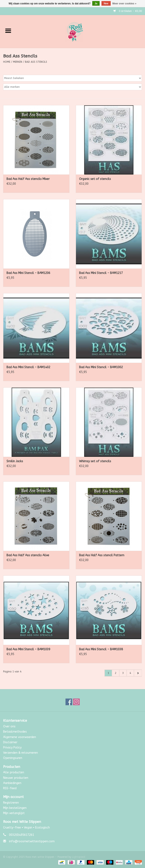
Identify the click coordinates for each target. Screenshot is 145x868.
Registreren (11, 803)
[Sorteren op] (72, 78)
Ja (96, 4)
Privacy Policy (12, 748)
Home (7, 62)
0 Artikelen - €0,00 (128, 11)
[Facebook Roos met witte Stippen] (69, 702)
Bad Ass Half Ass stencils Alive (28, 555)
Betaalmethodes (15, 732)
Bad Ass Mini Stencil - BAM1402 (28, 367)
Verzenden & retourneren (21, 753)
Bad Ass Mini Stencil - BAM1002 (101, 367)
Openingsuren (13, 758)
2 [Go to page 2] (116, 673)
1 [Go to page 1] (108, 673)
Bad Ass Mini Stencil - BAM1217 (101, 273)
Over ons (9, 726)
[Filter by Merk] (72, 87)
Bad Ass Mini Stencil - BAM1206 (28, 273)
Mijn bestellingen (15, 808)
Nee (106, 4)
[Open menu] (8, 31)
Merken (18, 62)
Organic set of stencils (95, 179)
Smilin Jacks (15, 461)
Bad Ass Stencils (36, 62)
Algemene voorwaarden (20, 737)
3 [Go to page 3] (123, 673)
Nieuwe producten (16, 778)
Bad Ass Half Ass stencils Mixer (28, 179)
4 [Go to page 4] (130, 673)
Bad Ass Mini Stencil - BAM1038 (101, 649)
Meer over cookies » (124, 4)
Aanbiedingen (12, 783)
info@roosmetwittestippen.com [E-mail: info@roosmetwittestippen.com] (32, 841)
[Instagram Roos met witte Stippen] (76, 702)
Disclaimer (10, 742)
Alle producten (14, 772)
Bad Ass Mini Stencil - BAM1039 (28, 649)
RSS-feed (10, 788)
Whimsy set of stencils (95, 461)
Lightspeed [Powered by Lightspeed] (79, 857)
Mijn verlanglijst (14, 813)
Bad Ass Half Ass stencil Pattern (102, 555)
